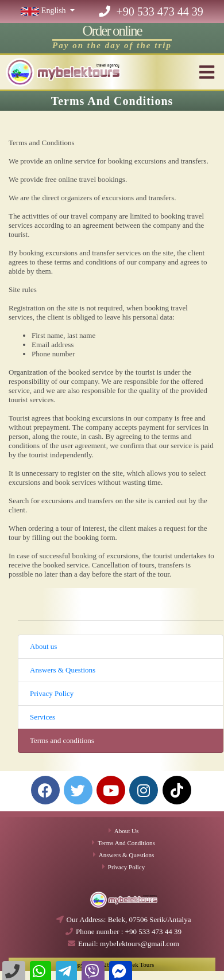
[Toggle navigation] (208, 72)
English (44, 11)
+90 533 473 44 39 (151, 11)
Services (43, 717)
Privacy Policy (52, 693)
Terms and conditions (62, 740)
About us (43, 646)
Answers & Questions (63, 670)
